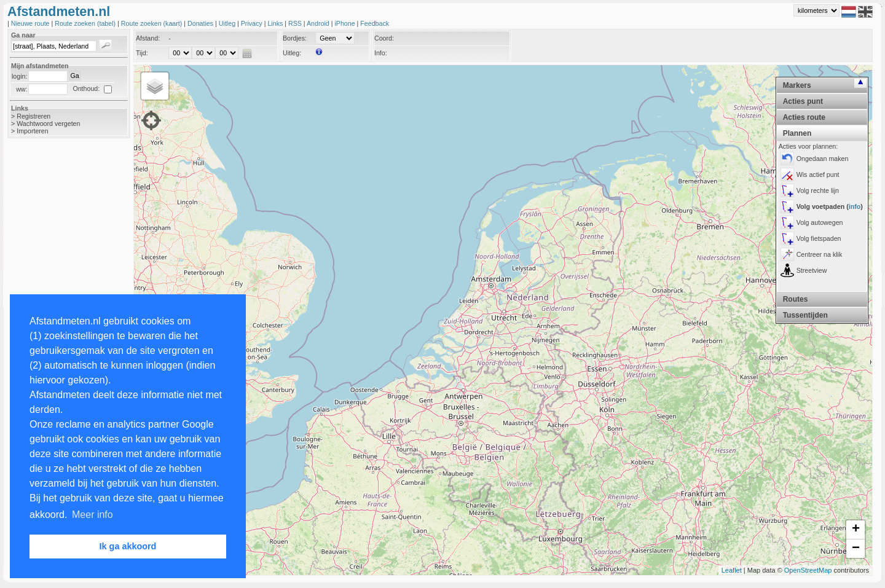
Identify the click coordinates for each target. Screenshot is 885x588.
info (855, 206)
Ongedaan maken (823, 159)
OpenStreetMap (808, 570)
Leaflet (732, 570)
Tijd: (142, 53)
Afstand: (148, 38)
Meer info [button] (92, 515)
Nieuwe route (31, 23)
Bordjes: (295, 38)
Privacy (253, 23)
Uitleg (228, 23)
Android (319, 23)
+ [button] (856, 530)
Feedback (375, 23)
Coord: (384, 38)
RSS (296, 23)
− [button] (856, 549)
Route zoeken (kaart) (152, 23)
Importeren (33, 131)
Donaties (201, 23)
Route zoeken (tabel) (86, 23)
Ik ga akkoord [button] (128, 546)
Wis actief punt (818, 174)
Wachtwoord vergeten (48, 123)
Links (276, 23)
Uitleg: (292, 53)
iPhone (345, 23)
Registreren (33, 116)
